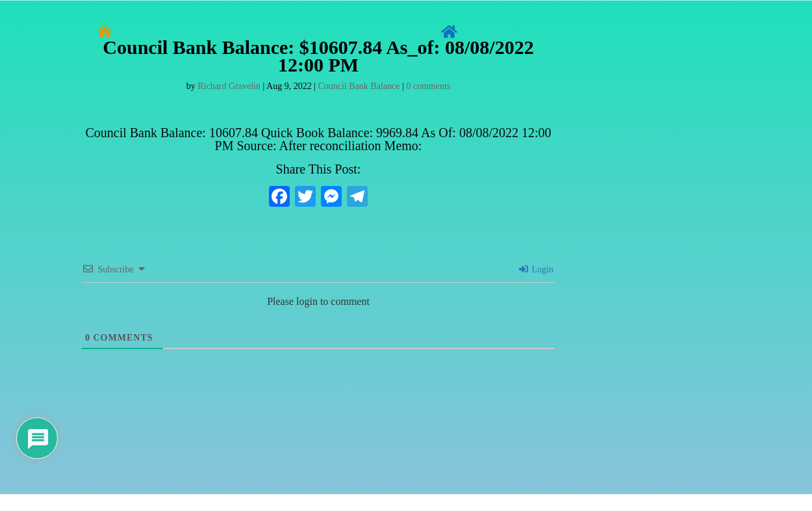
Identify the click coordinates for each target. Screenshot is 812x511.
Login (536, 269)
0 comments (428, 86)
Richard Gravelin (229, 86)
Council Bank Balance (359, 86)
